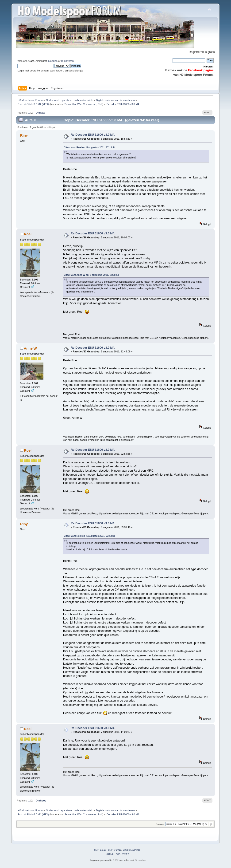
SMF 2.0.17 (100, 850)
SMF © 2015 (115, 850)
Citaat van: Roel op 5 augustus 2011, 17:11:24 (90, 148)
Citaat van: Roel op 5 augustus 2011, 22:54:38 (90, 536)
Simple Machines (131, 850)
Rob (100, 104)
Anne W (30, 348)
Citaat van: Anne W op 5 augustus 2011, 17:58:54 (91, 275)
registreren (67, 61)
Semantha (70, 104)
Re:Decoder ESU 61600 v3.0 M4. (93, 135)
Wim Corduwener (87, 104)
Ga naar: (160, 824)
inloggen (52, 61)
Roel (28, 234)
